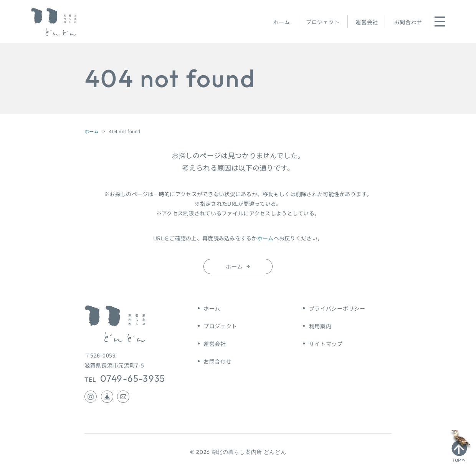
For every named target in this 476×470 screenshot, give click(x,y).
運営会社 (367, 22)
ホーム (281, 22)
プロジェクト (323, 22)
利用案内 (320, 326)
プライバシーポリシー (337, 308)
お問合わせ (408, 22)
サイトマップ (326, 344)
